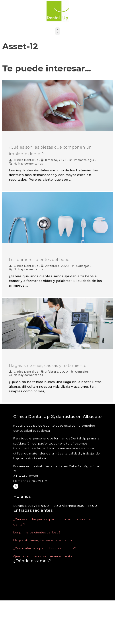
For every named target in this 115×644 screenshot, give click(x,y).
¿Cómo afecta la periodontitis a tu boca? (45, 548)
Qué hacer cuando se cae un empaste (43, 556)
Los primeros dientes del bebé (39, 260)
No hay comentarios (28, 164)
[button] (58, 31)
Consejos (83, 266)
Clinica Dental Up (26, 160)
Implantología (84, 160)
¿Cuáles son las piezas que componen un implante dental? (50, 151)
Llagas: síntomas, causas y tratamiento (48, 365)
